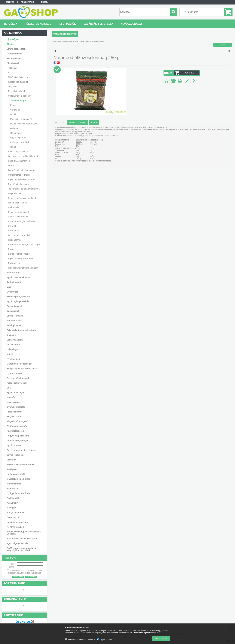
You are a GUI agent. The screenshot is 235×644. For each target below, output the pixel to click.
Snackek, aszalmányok (19, 161)
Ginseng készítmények (18, 378)
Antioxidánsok (14, 282)
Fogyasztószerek (15, 431)
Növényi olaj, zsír (15, 527)
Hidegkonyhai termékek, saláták (23, 268)
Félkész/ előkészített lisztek (20, 465)
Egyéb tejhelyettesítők (18, 301)
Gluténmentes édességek (19, 364)
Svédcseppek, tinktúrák (18, 297)
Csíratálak (15, 110)
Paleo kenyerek (14, 412)
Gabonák (15, 128)
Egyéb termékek (15, 316)
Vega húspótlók (15, 193)
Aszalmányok (13, 345)
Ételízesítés (13, 207)
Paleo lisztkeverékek (17, 383)
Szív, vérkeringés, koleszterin (21, 330)
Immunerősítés (14, 321)
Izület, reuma (13, 402)
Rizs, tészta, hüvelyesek (19, 184)
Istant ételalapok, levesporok (21, 170)
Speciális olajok (15, 306)
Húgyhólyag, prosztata (18, 436)
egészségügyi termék (17, 543)
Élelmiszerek (13, 63)
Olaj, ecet (13, 87)
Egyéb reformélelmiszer (19, 254)
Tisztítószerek (14, 273)
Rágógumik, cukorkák (18, 82)
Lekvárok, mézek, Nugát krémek (23, 156)
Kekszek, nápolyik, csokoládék (22, 221)
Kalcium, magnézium (17, 522)
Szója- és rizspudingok (19, 212)
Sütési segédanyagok (18, 152)
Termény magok (18, 100)
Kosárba (189, 73)
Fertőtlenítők (13, 498)
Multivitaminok (14, 484)
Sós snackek (13, 311)
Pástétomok (14, 231)
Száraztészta (13, 517)
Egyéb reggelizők (18, 138)
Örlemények (13, 349)
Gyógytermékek (15, 54)
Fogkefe (11, 397)
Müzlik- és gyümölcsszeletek (24, 124)
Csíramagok (16, 133)
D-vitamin (12, 335)
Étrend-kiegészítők (16, 49)
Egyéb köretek (14, 445)
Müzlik (13, 114)
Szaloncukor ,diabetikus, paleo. (22, 539)
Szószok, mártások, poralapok (22, 198)
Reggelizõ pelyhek (17, 91)
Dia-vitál (12, 226)
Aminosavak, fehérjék (18, 441)
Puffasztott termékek (20, 142)
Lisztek (11, 166)
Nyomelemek (13, 359)
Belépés (10, 2)
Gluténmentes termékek (19, 175)
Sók (9, 388)
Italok (11, 73)
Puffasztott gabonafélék (21, 119)
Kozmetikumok (14, 58)
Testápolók (12, 469)
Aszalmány (12, 503)
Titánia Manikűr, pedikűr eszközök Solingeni (24, 533)
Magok (13, 105)
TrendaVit (13, 68)
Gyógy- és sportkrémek (18, 493)
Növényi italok (14, 325)
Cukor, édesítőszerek (18, 217)
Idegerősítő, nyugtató (17, 421)
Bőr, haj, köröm (14, 417)
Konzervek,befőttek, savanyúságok (24, 245)
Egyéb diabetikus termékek (21, 258)
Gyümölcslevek (14, 373)
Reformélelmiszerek (17, 203)
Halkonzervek (14, 240)
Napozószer (13, 489)
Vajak (9, 287)
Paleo (11, 249)
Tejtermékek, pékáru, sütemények (24, 189)
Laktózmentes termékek (19, 235)
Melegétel (12, 508)
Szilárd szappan (15, 340)
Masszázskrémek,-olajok (19, 479)
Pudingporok (14, 263)
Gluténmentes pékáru (17, 426)
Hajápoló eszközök (16, 474)
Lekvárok (11, 460)
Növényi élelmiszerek (18, 77)
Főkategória (57, 41)
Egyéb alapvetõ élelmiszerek (21, 179)
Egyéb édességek (16, 393)
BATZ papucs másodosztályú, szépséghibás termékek (22, 549)
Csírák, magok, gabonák (19, 96)
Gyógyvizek (13, 292)
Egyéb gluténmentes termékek (22, 450)
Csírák (13, 147)
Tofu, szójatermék (16, 513)
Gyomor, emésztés (16, 407)
